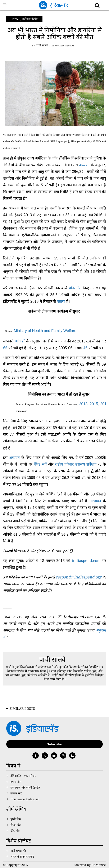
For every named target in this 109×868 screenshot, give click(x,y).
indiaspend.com (86, 560)
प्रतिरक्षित (75, 288)
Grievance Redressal (25, 799)
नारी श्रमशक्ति (18, 851)
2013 (83, 404)
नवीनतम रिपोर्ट (30, 19)
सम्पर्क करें (16, 793)
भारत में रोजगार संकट (22, 856)
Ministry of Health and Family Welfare (45, 331)
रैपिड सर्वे (40, 464)
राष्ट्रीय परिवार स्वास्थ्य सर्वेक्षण (76, 464)
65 (5, 348)
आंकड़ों (20, 341)
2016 (104, 404)
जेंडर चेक (15, 831)
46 (85, 348)
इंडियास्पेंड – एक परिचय (23, 776)
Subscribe (54, 744)
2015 (94, 404)
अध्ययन (84, 165)
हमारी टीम (16, 782)
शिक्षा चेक (16, 825)
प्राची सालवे (52, 659)
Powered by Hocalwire (90, 865)
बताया (61, 301)
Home (15, 19)
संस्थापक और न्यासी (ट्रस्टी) (25, 787)
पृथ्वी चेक (16, 819)
